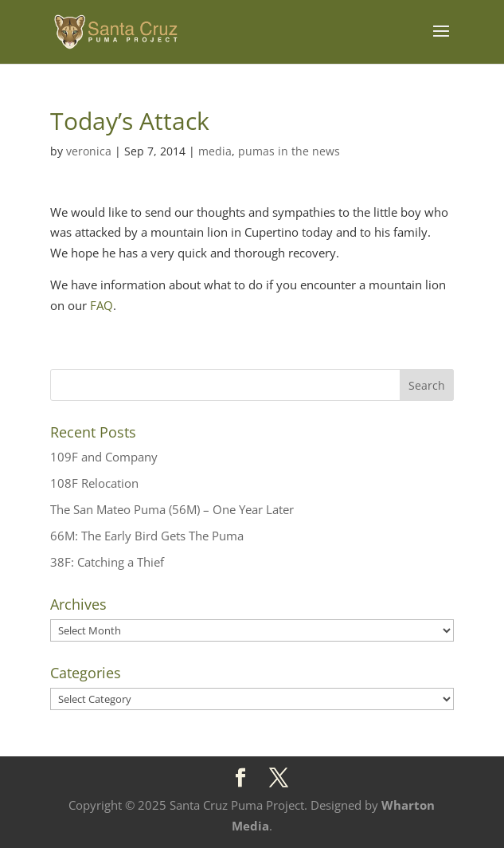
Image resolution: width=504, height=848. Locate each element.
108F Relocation (94, 483)
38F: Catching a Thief (107, 562)
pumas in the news (289, 151)
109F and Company (104, 457)
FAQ (102, 305)
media (215, 151)
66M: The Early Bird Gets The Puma (147, 536)
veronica (89, 151)
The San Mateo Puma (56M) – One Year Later (172, 509)
